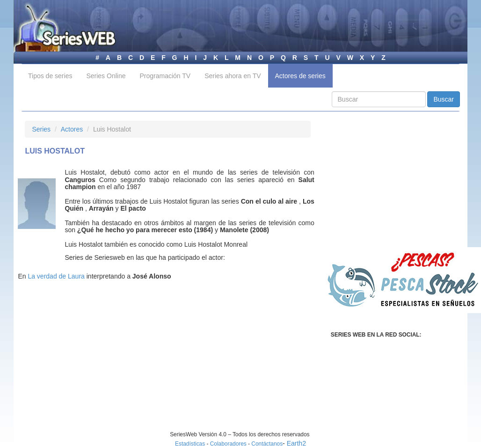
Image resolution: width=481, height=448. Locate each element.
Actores (72, 129)
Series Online (106, 76)
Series (41, 129)
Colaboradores (228, 444)
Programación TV (165, 76)
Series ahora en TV (233, 76)
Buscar (444, 99)
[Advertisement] (103, 365)
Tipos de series (50, 76)
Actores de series (300, 76)
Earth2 (296, 443)
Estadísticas (190, 444)
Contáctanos (267, 444)
